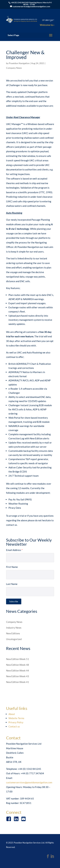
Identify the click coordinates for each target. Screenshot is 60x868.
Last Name (12, 584)
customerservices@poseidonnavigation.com (29, 782)
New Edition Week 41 (18, 682)
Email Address (14, 550)
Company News (14, 68)
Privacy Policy (16, 722)
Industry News (14, 628)
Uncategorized (14, 639)
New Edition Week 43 (18, 676)
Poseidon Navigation (19, 63)
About (12, 714)
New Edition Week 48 (18, 665)
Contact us (14, 726)
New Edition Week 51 (18, 659)
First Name (12, 567)
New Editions (13, 633)
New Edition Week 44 (18, 670)
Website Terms (16, 718)
